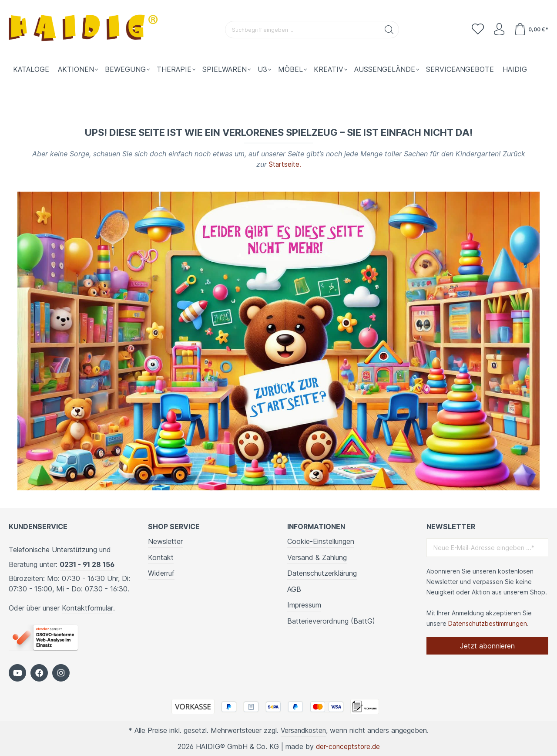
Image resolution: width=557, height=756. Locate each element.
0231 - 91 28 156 (87, 564)
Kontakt (161, 557)
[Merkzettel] (476, 30)
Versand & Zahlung (317, 557)
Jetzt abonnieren (487, 645)
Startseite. (285, 164)
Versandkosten (304, 730)
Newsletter (165, 541)
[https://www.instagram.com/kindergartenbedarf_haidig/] (61, 672)
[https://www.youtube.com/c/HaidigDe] (17, 672)
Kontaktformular (87, 607)
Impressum (304, 605)
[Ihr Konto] (498, 30)
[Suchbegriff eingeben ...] (302, 30)
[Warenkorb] (531, 30)
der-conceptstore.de (348, 746)
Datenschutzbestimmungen (488, 623)
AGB (294, 589)
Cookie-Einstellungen (321, 541)
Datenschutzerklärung (322, 573)
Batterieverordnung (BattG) (331, 621)
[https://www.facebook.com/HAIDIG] (39, 672)
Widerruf (161, 573)
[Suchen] (388, 30)
